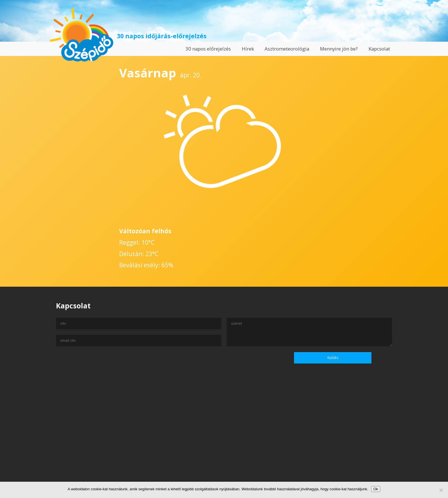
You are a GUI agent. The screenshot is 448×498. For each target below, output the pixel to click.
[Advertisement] (224, 443)
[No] (441, 490)
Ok (376, 489)
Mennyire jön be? (339, 49)
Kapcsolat (379, 49)
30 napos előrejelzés (208, 49)
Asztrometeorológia (287, 49)
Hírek (248, 49)
